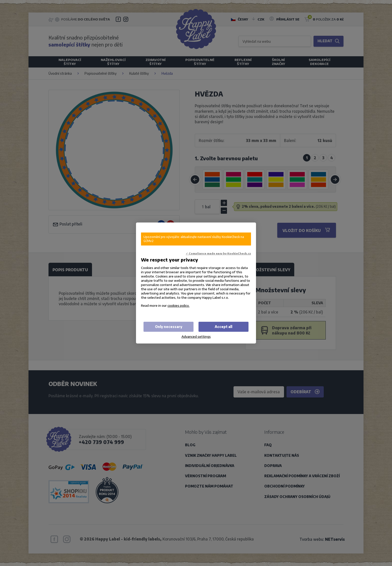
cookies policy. (178, 305)
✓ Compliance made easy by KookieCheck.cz (218, 253)
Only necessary (169, 327)
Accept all (223, 327)
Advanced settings (196, 336)
